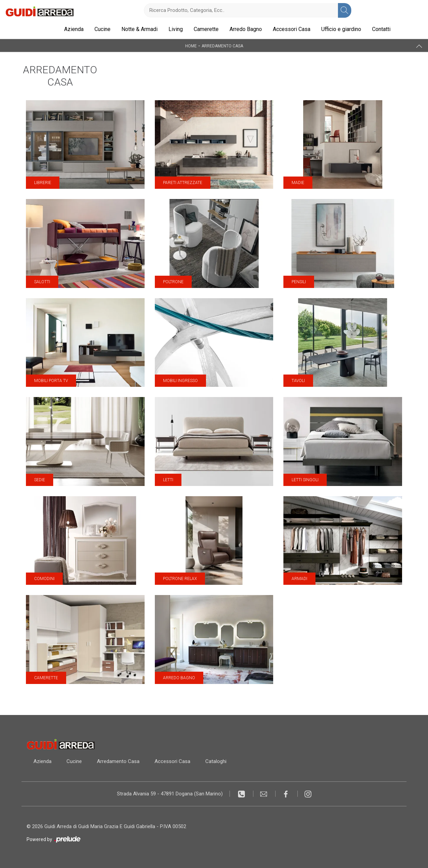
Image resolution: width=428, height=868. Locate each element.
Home (191, 46)
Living (176, 29)
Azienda (74, 29)
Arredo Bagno (246, 29)
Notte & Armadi (139, 29)
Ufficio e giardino (341, 29)
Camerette (206, 29)
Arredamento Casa (222, 46)
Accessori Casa (292, 29)
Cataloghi (216, 761)
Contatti (381, 29)
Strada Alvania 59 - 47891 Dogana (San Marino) (170, 794)
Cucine (102, 29)
